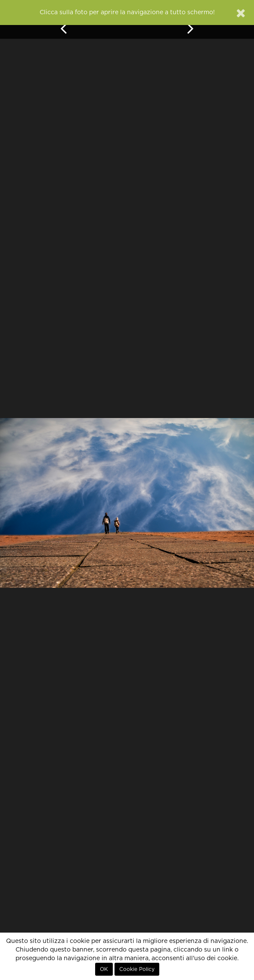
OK (104, 969)
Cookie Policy (137, 969)
